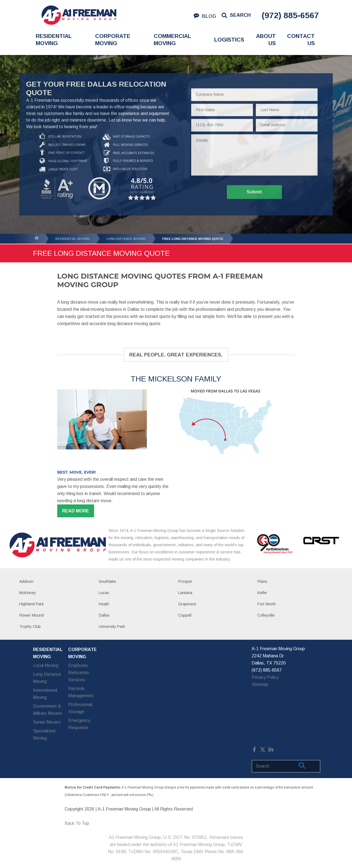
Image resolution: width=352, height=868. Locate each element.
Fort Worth (267, 604)
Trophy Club (30, 627)
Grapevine (187, 604)
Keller (262, 593)
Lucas (104, 593)
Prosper (185, 581)
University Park (112, 627)
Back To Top (77, 823)
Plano (262, 581)
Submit (254, 192)
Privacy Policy (265, 677)
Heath (104, 604)
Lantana (185, 593)
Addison (26, 581)
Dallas (104, 615)
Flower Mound (31, 615)
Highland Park (31, 604)
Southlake (107, 581)
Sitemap (260, 684)
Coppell (185, 615)
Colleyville (266, 615)
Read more (76, 511)
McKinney (28, 593)
